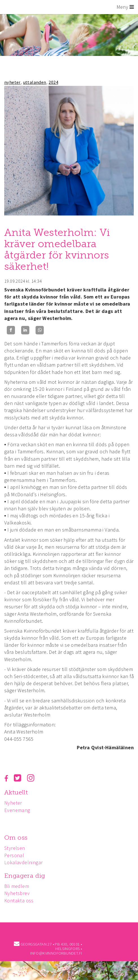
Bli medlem (17, 886)
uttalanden (35, 82)
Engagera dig (25, 876)
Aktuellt (16, 792)
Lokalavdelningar (23, 862)
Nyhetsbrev (17, 893)
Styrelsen (15, 848)
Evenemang (17, 810)
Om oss (16, 838)
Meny (125, 7)
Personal (14, 855)
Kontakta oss (19, 900)
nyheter (12, 82)
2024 (53, 82)
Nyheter (13, 803)
